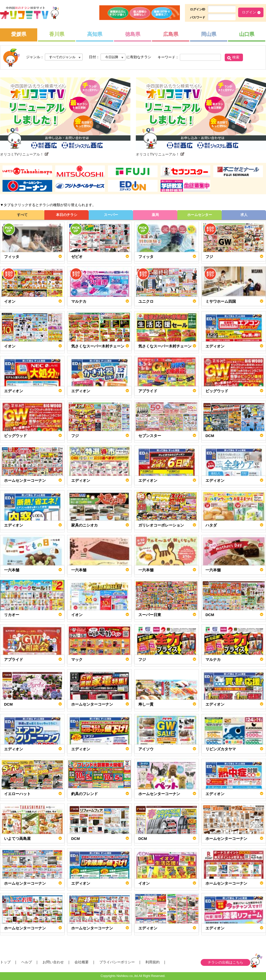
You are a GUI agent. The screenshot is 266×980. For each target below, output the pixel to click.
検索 (236, 57)
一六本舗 (12, 570)
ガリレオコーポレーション (161, 525)
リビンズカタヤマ (221, 749)
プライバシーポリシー (117, 962)
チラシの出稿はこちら (225, 962)
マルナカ (79, 301)
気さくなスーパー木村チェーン (98, 346)
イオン (10, 301)
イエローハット (17, 794)
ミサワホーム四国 (221, 301)
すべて (22, 215)
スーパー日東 (150, 615)
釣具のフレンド (84, 794)
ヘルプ (27, 962)
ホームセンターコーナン (25, 480)
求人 (244, 215)
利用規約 (153, 962)
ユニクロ (146, 301)
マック (77, 659)
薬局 (155, 215)
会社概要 (82, 962)
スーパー (111, 215)
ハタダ (211, 525)
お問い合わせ (53, 962)
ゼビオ (77, 257)
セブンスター (150, 436)
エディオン (215, 346)
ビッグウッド (217, 391)
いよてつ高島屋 (17, 839)
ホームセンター (200, 215)
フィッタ (12, 257)
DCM (210, 436)
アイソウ (146, 749)
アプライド (148, 391)
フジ (209, 257)
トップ (5, 962)
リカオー (12, 615)
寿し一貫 (146, 704)
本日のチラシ (67, 215)
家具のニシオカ (84, 525)
